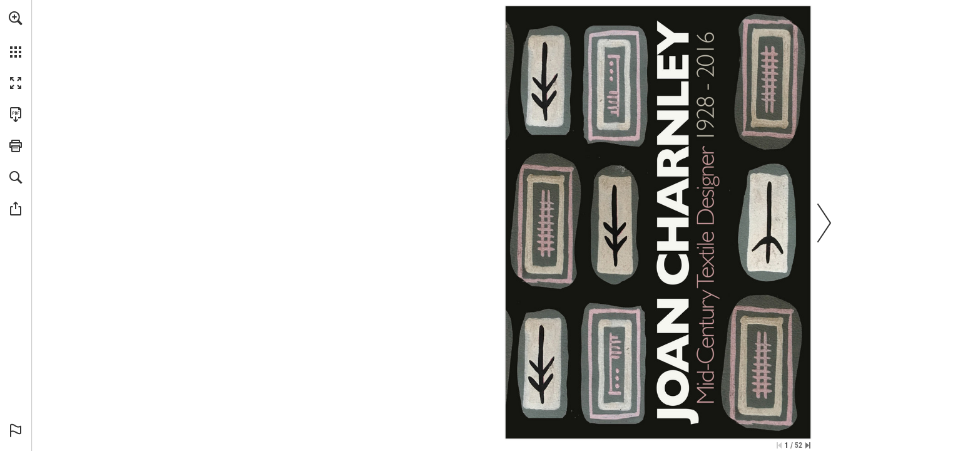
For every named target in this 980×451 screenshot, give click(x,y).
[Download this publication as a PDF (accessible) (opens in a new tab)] (16, 115)
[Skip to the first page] (779, 445)
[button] (16, 18)
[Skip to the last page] (808, 445)
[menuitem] (16, 34)
